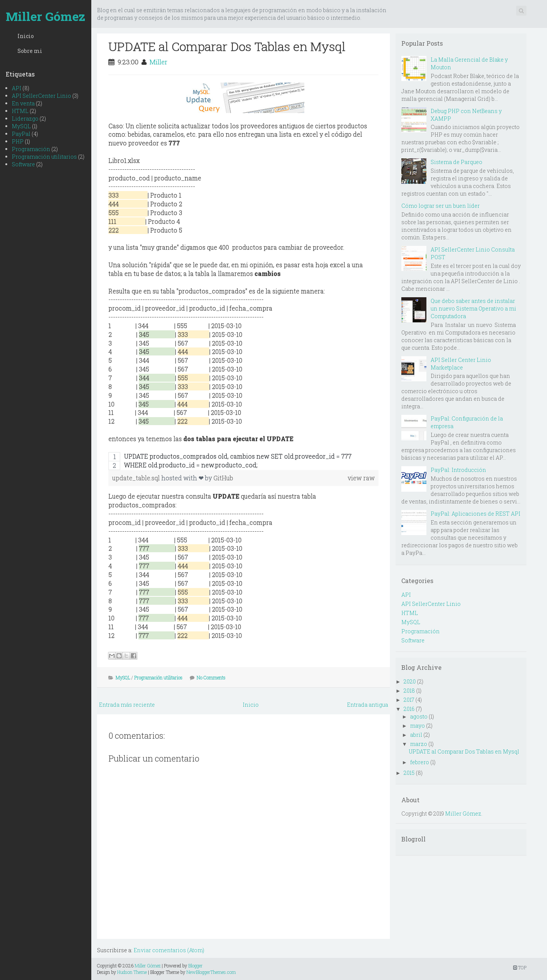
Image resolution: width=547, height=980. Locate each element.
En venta (23, 103)
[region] (243, 461)
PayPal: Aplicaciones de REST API (475, 514)
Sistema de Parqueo (456, 162)
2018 (409, 691)
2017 (409, 700)
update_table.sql (137, 478)
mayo (417, 726)
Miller (158, 62)
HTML (20, 111)
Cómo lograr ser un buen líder (440, 206)
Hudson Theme (132, 972)
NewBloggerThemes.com (211, 972)
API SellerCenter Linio (41, 96)
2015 (409, 773)
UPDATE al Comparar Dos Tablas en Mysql (227, 46)
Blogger (196, 966)
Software (23, 164)
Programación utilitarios (44, 157)
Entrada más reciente (127, 705)
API (17, 88)
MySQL (21, 126)
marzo (419, 744)
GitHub (223, 478)
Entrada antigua (367, 705)
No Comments (211, 677)
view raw (361, 478)
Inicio (26, 36)
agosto (419, 716)
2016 (409, 709)
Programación (31, 149)
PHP (18, 141)
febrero (420, 762)
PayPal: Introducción (458, 470)
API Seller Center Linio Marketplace (461, 364)
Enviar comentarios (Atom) (169, 950)
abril (416, 735)
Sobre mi (30, 51)
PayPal (21, 134)
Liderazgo (25, 119)
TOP (520, 967)
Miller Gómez (45, 16)
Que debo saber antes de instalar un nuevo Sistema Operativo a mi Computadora (473, 308)
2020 (410, 681)
